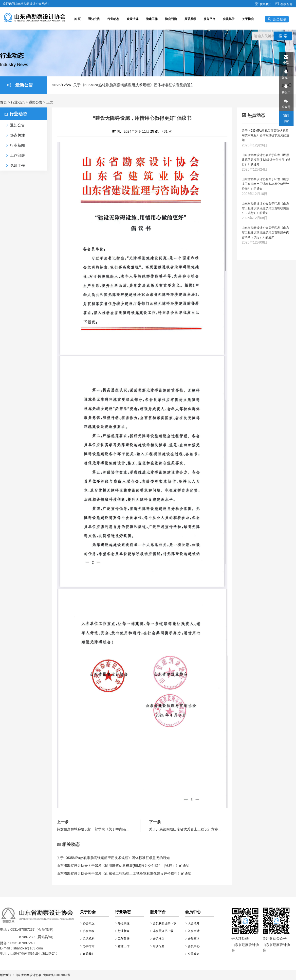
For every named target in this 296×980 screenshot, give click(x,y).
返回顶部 (286, 118)
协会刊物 (171, 19)
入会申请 (193, 931)
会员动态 (193, 954)
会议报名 (157, 939)
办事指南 (87, 946)
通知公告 (94, 19)
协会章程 (87, 931)
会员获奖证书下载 (163, 923)
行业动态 (113, 19)
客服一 (286, 73)
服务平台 (209, 19)
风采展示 (190, 19)
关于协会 (248, 19)
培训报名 (157, 946)
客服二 (286, 88)
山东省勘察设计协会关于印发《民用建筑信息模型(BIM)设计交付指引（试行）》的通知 (123, 866)
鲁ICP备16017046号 (57, 975)
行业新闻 (122, 931)
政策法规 (132, 19)
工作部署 (122, 939)
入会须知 (193, 923)
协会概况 (87, 923)
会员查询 (193, 939)
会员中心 (193, 946)
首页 (3, 102)
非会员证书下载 (162, 931)
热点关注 (122, 923)
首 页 (77, 19)
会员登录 (277, 19)
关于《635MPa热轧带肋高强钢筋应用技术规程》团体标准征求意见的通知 (123, 85)
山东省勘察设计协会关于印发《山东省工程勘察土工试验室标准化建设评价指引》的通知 (124, 874)
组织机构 (87, 939)
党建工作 (152, 19)
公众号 (286, 102)
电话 (286, 58)
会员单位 (229, 19)
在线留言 (284, 4)
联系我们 (263, 4)
